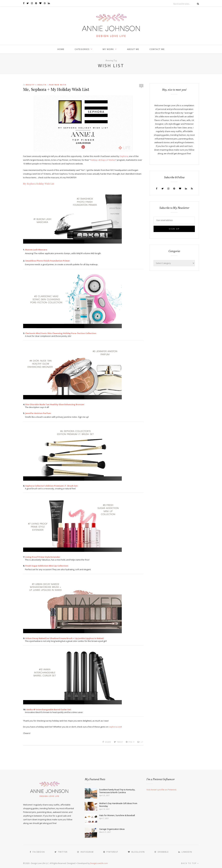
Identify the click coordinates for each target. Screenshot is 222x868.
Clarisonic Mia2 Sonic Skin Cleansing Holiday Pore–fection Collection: (61, 333)
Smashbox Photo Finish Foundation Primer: (48, 261)
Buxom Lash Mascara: (36, 250)
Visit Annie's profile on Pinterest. (162, 790)
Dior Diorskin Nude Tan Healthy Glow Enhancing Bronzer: (55, 404)
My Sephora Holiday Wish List (39, 184)
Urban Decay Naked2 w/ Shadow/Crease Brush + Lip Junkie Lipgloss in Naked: (65, 638)
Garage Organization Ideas (112, 829)
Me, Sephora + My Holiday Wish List (56, 89)
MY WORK (108, 49)
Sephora (124, 156)
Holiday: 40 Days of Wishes (103, 160)
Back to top (190, 863)
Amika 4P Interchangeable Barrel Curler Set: (49, 709)
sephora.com (115, 727)
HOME (61, 49)
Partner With (58, 85)
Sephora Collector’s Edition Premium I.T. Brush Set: (52, 486)
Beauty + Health (36, 85)
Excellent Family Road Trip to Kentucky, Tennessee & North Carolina (117, 791)
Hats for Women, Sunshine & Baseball (117, 815)
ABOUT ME (133, 49)
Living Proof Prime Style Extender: (43, 557)
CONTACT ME (157, 49)
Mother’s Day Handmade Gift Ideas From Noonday (118, 805)
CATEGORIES (82, 49)
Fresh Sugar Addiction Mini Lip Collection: (47, 566)
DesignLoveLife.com (99, 863)
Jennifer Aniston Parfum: (38, 413)
